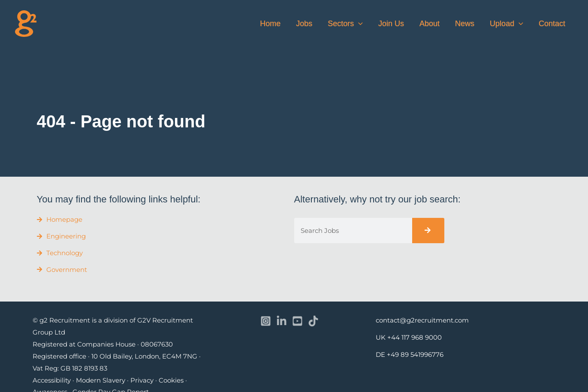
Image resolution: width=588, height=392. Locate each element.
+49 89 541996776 (415, 354)
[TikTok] (313, 321)
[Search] (428, 231)
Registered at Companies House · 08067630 (103, 344)
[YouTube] (297, 321)
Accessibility (52, 380)
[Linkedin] (282, 321)
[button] (358, 24)
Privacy (142, 380)
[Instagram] (266, 321)
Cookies (171, 380)
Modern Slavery (101, 380)
